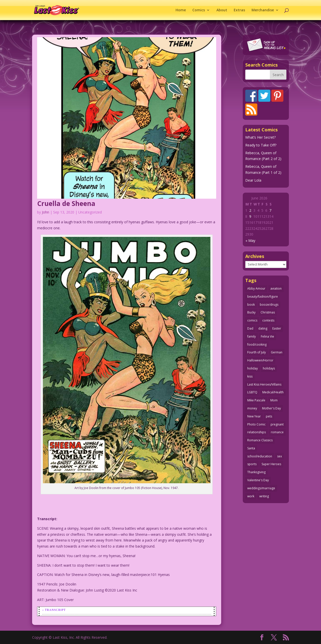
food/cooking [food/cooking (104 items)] (257, 344)
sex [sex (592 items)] (279, 456)
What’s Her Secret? (260, 137)
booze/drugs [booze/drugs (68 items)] (269, 305)
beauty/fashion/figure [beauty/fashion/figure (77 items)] (263, 297)
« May (250, 240)
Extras (239, 10)
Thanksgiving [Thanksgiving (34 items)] (256, 472)
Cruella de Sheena (66, 203)
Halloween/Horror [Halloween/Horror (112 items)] (260, 360)
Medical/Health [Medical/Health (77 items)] (273, 392)
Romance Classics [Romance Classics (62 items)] (260, 440)
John (46, 212)
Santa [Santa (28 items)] (251, 448)
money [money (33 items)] (252, 408)
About (222, 10)
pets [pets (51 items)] (269, 416)
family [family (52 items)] (252, 336)
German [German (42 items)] (277, 352)
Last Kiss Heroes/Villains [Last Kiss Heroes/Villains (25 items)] (264, 384)
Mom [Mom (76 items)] (274, 400)
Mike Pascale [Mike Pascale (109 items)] (256, 400)
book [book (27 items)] (251, 305)
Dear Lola (253, 180)
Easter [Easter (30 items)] (277, 328)
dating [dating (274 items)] (263, 328)
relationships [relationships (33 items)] (257, 432)
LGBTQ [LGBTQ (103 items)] (252, 392)
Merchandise (263, 10)
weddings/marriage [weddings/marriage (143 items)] (261, 488)
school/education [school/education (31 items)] (260, 456)
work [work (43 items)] (251, 496)
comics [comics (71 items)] (252, 320)
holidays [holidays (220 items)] (269, 368)
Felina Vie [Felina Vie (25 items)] (267, 336)
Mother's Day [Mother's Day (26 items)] (271, 408)
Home (181, 10)
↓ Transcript (54, 610)
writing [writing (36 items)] (264, 496)
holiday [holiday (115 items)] (253, 368)
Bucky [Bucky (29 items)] (251, 312)
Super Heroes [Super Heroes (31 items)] (271, 464)
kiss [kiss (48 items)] (250, 376)
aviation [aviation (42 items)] (276, 288)
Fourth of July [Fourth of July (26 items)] (257, 352)
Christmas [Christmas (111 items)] (268, 312)
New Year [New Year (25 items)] (254, 416)
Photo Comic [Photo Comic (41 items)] (256, 424)
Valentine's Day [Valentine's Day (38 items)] (258, 480)
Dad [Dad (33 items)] (250, 328)
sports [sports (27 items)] (252, 464)
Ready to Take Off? (261, 145)
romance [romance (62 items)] (277, 432)
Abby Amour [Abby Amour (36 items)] (256, 288)
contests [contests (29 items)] (268, 320)
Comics (199, 10)
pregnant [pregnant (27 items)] (277, 424)
